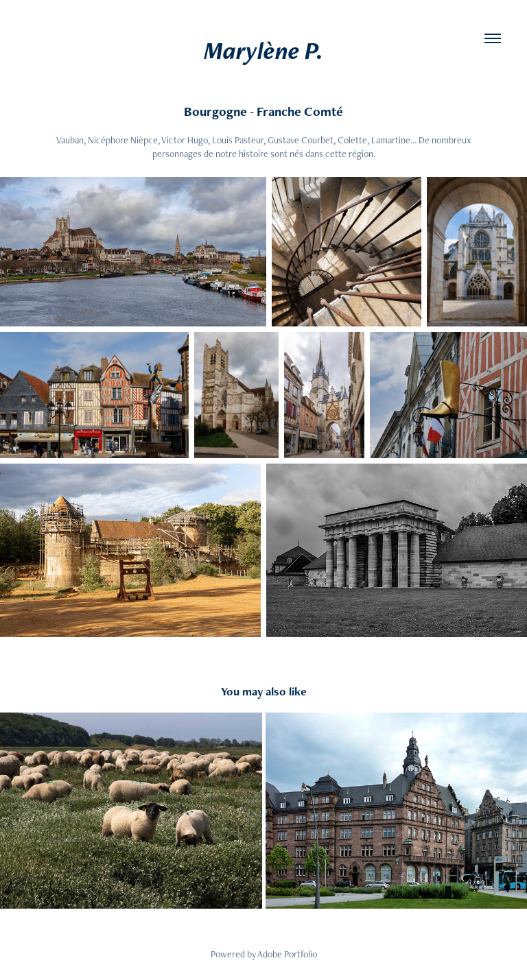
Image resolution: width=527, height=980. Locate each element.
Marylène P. (263, 50)
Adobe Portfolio (287, 954)
